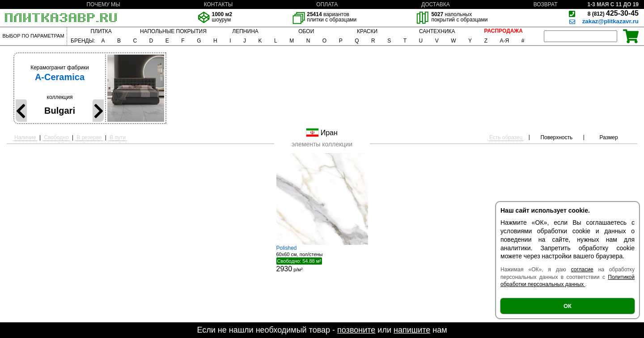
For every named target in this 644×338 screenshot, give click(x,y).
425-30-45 (613, 13)
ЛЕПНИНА (245, 31)
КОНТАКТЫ (218, 4)
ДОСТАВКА (436, 4)
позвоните (356, 330)
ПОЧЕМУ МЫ (103, 4)
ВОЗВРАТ (546, 4)
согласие (582, 270)
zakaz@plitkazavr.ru (610, 21)
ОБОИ (306, 31)
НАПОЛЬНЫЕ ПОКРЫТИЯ (173, 31)
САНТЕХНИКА (437, 31)
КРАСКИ (367, 31)
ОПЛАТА (327, 4)
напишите (412, 330)
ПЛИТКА (101, 31)
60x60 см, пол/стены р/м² (322, 259)
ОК (568, 306)
